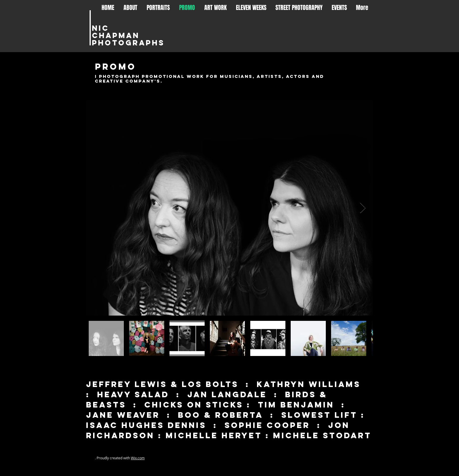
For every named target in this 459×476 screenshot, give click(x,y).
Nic (101, 28)
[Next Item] (363, 208)
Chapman (116, 35)
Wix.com (138, 458)
